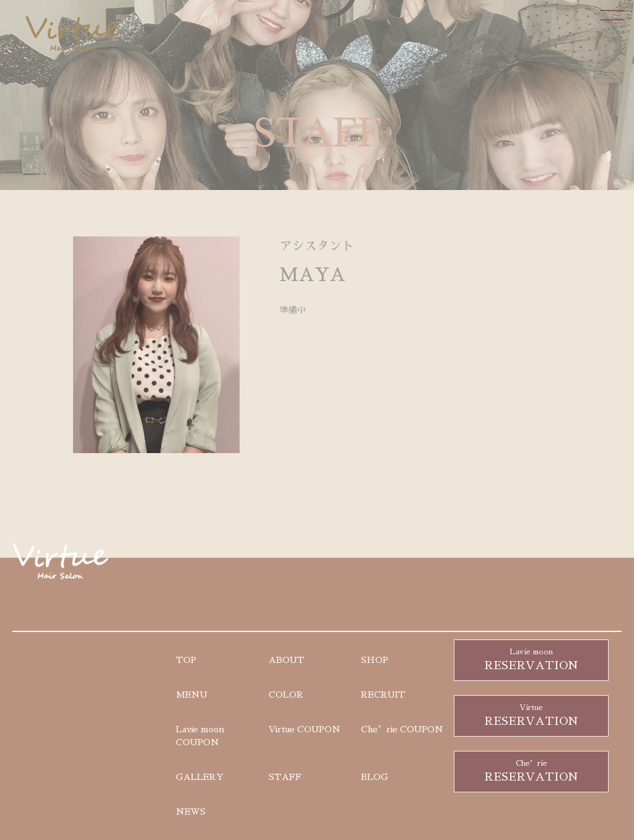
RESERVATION (531, 659)
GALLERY (200, 777)
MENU (192, 695)
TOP (186, 660)
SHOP (375, 660)
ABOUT (287, 660)
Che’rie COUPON (402, 729)
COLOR (286, 695)
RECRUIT (383, 695)
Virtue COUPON (305, 729)
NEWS (191, 812)
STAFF (285, 777)
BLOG (375, 777)
